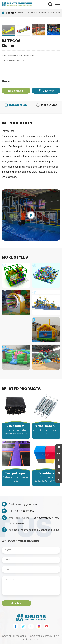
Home (21, 13)
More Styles (47, 105)
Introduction (16, 105)
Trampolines (48, 13)
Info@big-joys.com (26, 504)
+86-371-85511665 (24, 511)
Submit (17, 603)
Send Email (16, 91)
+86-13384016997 (43, 518)
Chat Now (46, 91)
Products (33, 13)
